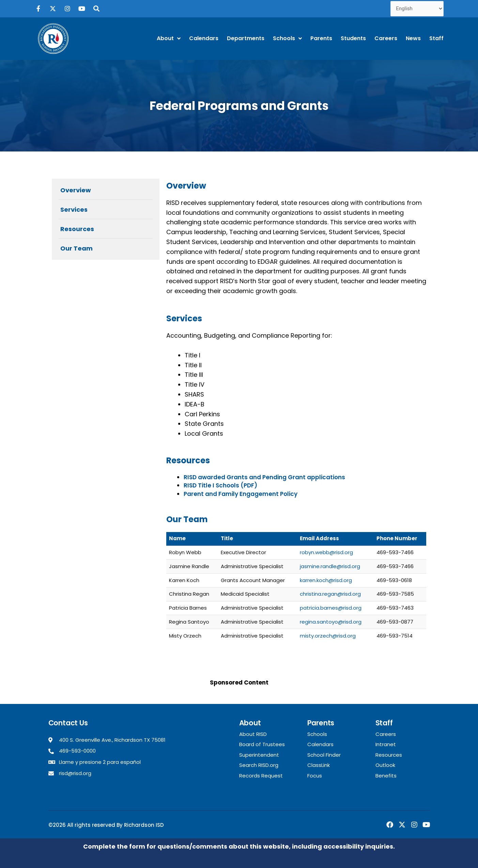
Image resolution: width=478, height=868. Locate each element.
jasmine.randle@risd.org (330, 566)
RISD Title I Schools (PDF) (220, 485)
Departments (246, 38)
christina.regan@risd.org (330, 594)
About (169, 38)
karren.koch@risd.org (326, 580)
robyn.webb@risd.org (326, 552)
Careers (386, 38)
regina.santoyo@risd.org (331, 622)
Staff (436, 38)
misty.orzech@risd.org (328, 636)
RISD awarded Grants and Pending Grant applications (264, 477)
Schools (287, 38)
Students (353, 38)
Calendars (204, 38)
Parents (321, 38)
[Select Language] (417, 9)
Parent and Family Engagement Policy (241, 494)
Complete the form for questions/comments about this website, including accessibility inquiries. (239, 846)
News (413, 38)
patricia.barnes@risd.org (331, 608)
